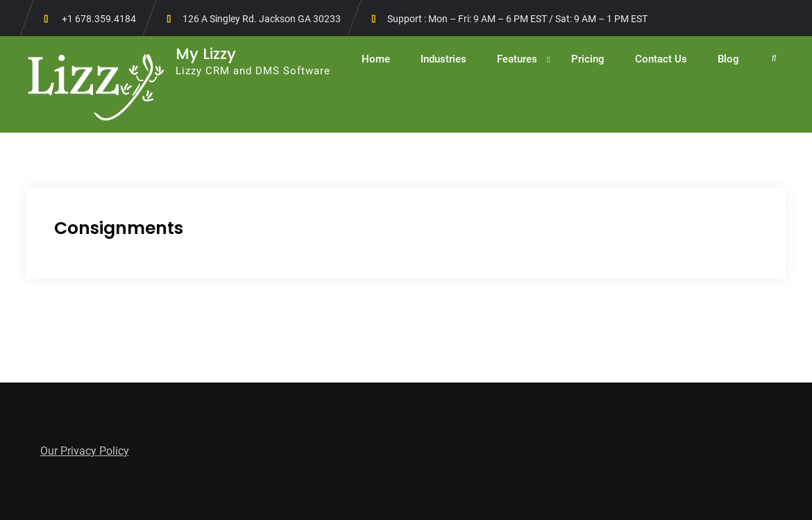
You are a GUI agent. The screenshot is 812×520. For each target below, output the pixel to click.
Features (517, 59)
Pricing (588, 59)
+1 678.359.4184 (99, 19)
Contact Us (661, 59)
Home (376, 59)
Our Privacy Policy (85, 451)
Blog (728, 59)
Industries (443, 59)
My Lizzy (206, 54)
